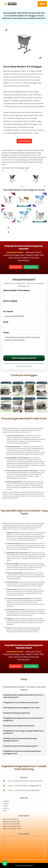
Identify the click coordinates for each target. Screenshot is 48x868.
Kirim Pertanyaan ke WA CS (24, 358)
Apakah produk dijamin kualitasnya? (19, 726)
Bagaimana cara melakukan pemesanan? (21, 703)
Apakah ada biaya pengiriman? (17, 713)
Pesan (24, 342)
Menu (42, 4)
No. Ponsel (24, 315)
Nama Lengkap (24, 304)
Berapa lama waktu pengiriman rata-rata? (21, 708)
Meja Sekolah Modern (26, 865)
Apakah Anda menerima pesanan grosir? (21, 746)
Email (24, 325)
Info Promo (16, 267)
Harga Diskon (31, 267)
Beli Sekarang (24, 141)
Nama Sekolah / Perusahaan (24, 294)
